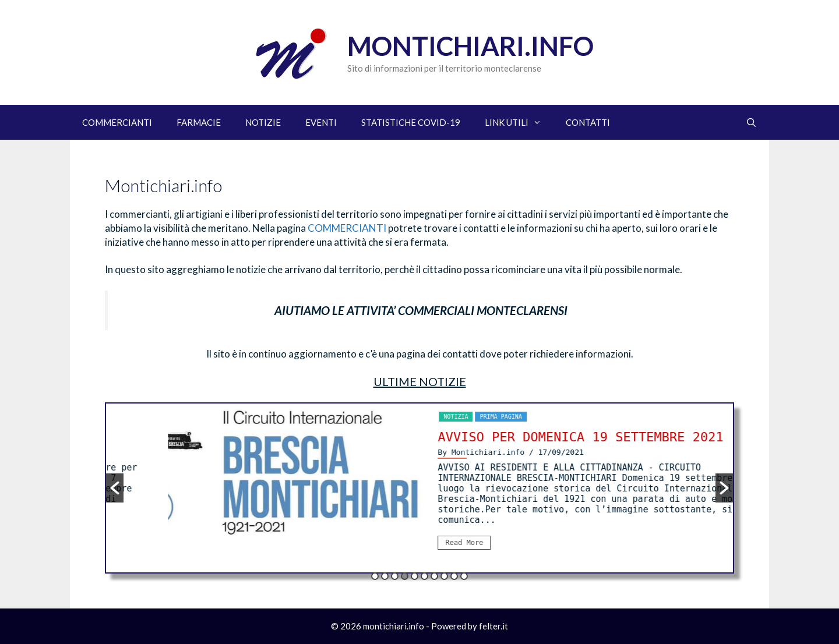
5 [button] (415, 576)
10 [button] (464, 576)
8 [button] (444, 576)
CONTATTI (588, 122)
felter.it (493, 626)
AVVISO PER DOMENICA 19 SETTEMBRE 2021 (590, 437)
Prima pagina (510, 417)
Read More (473, 543)
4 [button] (405, 576)
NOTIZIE (263, 122)
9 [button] (454, 576)
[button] (115, 488)
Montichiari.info (470, 46)
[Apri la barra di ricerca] (751, 122)
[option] (490, 485)
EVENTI (321, 122)
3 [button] (395, 576)
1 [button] (375, 576)
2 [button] (385, 576)
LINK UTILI (519, 122)
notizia (465, 417)
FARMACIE (199, 122)
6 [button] (424, 576)
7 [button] (434, 576)
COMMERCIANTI (117, 122)
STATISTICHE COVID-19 (411, 122)
